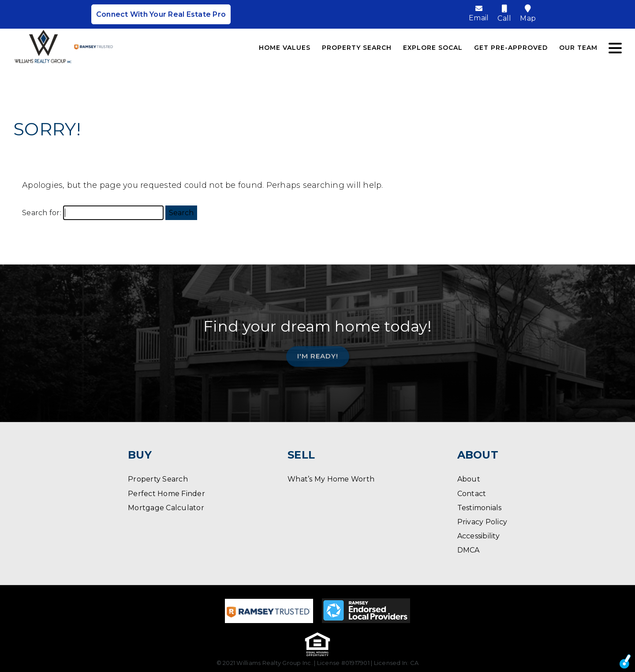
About (469, 479)
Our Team (578, 48)
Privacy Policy (482, 522)
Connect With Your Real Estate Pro (161, 14)
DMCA (469, 550)
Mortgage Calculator (166, 508)
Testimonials (480, 508)
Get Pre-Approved (511, 48)
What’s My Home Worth (331, 479)
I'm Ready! (318, 353)
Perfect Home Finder (166, 494)
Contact (472, 494)
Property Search (357, 48)
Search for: (42, 213)
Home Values (285, 48)
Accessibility (478, 536)
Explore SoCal (433, 48)
